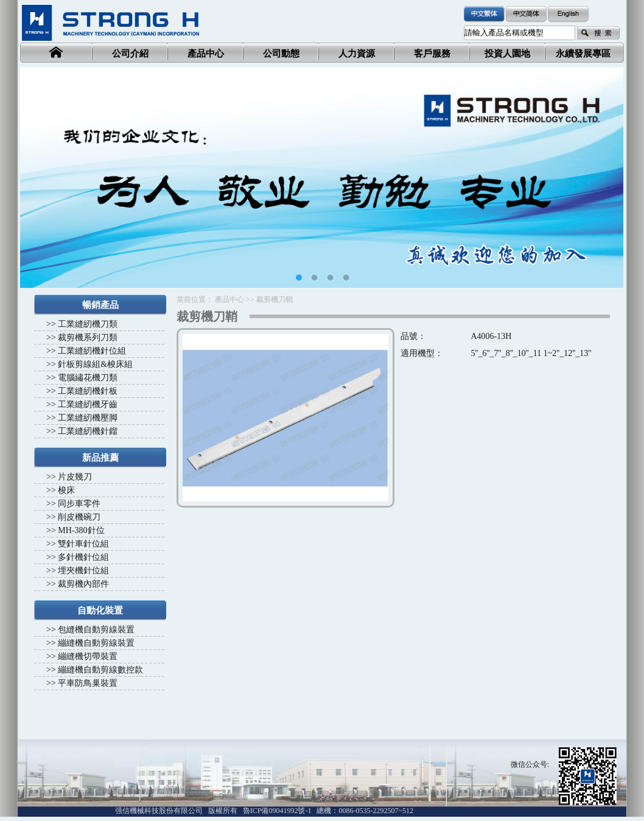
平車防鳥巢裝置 (88, 683)
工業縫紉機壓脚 (88, 418)
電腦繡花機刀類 (88, 378)
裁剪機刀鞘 (275, 299)
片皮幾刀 (75, 477)
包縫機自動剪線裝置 (96, 630)
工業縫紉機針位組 (92, 351)
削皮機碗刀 (79, 517)
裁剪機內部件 (83, 584)
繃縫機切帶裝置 (88, 656)
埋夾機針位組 (83, 571)
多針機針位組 (83, 557)
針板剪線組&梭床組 (95, 364)
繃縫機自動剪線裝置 (96, 643)
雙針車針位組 (83, 544)
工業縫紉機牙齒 (88, 404)
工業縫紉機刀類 (88, 324)
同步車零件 (79, 504)
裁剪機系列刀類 (88, 337)
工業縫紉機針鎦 (88, 431)
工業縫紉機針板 (88, 391)
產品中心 (229, 299)
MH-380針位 (81, 530)
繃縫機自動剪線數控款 (100, 670)
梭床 (66, 490)
